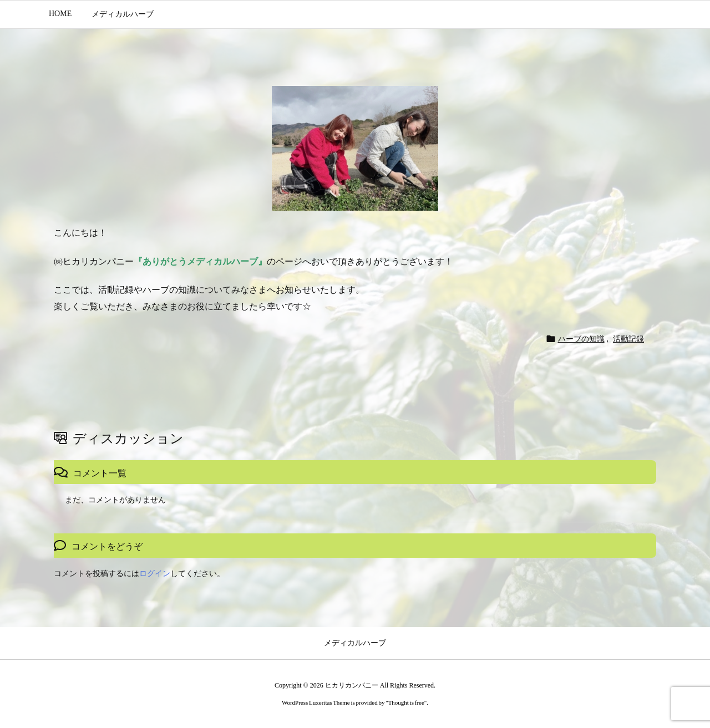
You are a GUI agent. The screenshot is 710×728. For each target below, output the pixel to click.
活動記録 (628, 339)
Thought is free (406, 702)
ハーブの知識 (581, 339)
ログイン (155, 574)
